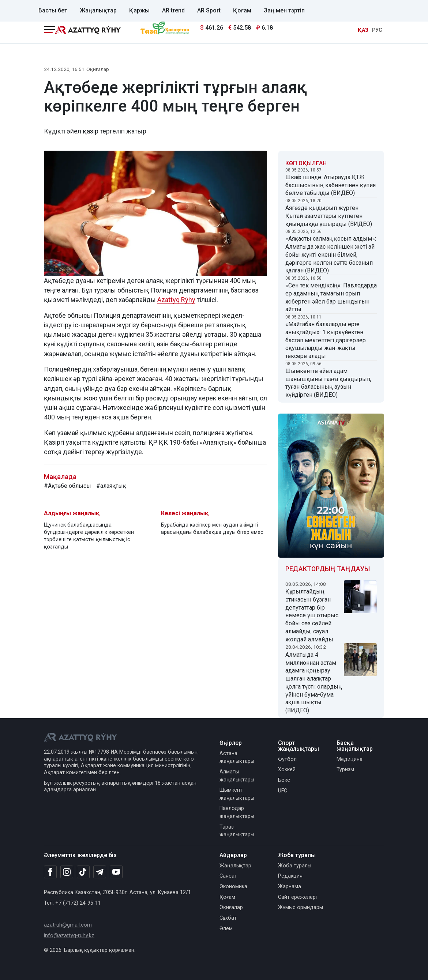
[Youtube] (116, 872)
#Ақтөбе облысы (67, 486)
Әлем (226, 929)
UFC (283, 791)
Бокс (284, 780)
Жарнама (290, 887)
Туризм (345, 770)
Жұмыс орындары (301, 907)
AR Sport (209, 10)
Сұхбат (228, 918)
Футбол (287, 759)
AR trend (173, 10)
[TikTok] (83, 872)
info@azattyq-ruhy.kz (69, 936)
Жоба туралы (295, 866)
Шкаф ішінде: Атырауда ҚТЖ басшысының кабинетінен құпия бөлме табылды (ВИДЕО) (331, 185)
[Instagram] (67, 872)
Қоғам (242, 10)
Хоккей (287, 770)
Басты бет (53, 10)
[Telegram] (100, 872)
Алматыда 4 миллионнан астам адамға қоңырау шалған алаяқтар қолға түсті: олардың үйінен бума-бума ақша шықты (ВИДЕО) (314, 683)
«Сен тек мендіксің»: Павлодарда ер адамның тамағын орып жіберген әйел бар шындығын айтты (331, 297)
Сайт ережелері (297, 897)
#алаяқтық (111, 486)
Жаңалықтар (98, 10)
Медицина (350, 759)
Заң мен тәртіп (284, 10)
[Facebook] (50, 872)
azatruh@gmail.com (68, 925)
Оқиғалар (98, 69)
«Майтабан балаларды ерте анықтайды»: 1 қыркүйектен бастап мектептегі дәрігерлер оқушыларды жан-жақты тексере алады (326, 340)
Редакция (290, 876)
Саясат (228, 876)
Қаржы (139, 10)
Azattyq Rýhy (176, 300)
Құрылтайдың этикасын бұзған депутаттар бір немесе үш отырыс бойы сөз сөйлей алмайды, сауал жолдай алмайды (312, 615)
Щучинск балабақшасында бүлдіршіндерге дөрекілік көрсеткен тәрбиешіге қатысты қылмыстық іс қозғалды (89, 536)
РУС (377, 30)
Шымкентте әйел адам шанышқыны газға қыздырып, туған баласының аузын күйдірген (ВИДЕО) (328, 383)
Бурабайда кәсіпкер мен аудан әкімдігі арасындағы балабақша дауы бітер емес (212, 529)
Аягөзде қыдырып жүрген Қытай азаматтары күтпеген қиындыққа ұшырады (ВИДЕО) (329, 216)
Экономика (233, 887)
